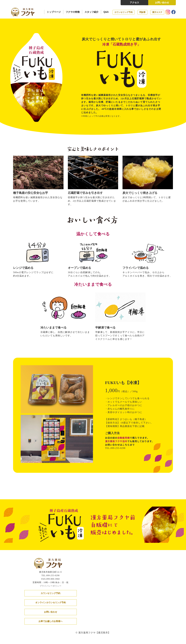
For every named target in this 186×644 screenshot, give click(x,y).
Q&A (106, 12)
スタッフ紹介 (92, 12)
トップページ (54, 12)
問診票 (142, 12)
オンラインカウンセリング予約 (51, 602)
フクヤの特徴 (73, 12)
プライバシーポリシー (51, 586)
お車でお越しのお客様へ (50, 621)
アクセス (134, 3)
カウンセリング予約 (124, 12)
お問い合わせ (162, 3)
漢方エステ (157, 12)
